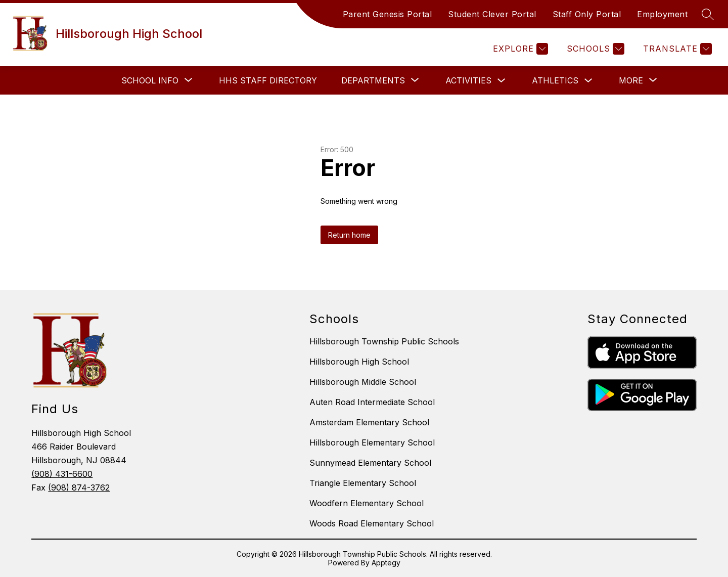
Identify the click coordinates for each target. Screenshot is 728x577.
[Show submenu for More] (631, 80)
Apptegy (386, 563)
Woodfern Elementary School (367, 503)
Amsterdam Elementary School (369, 422)
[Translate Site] (676, 49)
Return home (349, 235)
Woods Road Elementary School (372, 523)
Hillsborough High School (359, 362)
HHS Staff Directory (268, 80)
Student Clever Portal (492, 14)
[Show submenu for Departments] (373, 80)
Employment (662, 14)
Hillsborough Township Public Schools (384, 341)
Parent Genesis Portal (388, 14)
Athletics (555, 80)
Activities (468, 80)
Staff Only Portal (587, 14)
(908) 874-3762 (79, 487)
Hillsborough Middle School (363, 382)
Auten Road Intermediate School (372, 402)
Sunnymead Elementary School (370, 463)
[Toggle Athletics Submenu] (588, 81)
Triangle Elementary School (363, 483)
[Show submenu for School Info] (150, 80)
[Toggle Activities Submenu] (502, 81)
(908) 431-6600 (62, 474)
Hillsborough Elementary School (372, 442)
